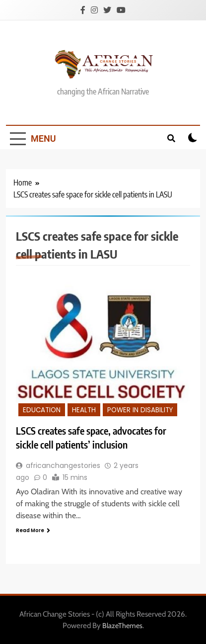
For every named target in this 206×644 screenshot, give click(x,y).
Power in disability (140, 410)
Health (84, 410)
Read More (33, 530)
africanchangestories (63, 465)
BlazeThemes (122, 626)
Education (42, 410)
